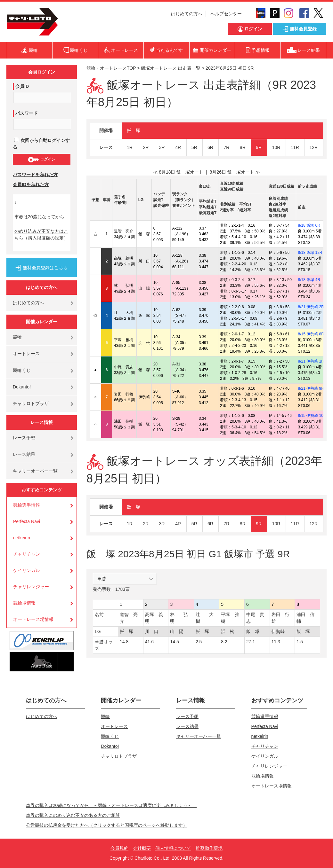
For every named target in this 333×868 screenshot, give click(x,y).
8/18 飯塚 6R (309, 225)
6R (210, 147)
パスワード (27, 113)
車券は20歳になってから (39, 217)
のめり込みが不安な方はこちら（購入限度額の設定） (41, 235)
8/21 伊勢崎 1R (311, 361)
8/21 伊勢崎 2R (311, 307)
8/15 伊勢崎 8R (311, 334)
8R (243, 147)
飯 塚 (134, 130)
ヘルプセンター (226, 14)
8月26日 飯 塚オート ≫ (235, 172)
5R (194, 147)
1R (130, 147)
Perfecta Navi (27, 521)
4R (178, 147)
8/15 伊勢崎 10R (312, 416)
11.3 (276, 642)
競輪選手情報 (27, 505)
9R (259, 147)
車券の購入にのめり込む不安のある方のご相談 (73, 815)
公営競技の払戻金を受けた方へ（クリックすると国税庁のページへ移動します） (107, 825)
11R (295, 147)
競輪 (17, 337)
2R (146, 147)
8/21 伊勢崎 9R (311, 388)
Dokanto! (22, 387)
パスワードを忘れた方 (35, 175)
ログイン (41, 160)
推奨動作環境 (209, 848)
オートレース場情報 (33, 619)
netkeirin (22, 538)
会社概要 (142, 848)
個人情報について (173, 848)
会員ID (22, 86)
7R (226, 147)
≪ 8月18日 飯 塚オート (178, 172)
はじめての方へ (187, 14)
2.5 (199, 642)
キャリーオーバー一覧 (35, 471)
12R (314, 147)
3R (162, 147)
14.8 (124, 642)
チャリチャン (27, 554)
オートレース (26, 354)
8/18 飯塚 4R (309, 280)
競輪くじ (22, 370)
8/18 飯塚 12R (310, 253)
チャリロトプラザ (31, 403)
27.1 (251, 642)
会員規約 (119, 848)
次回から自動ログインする (41, 144)
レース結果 (24, 454)
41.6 (149, 642)
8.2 (224, 642)
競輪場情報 (24, 603)
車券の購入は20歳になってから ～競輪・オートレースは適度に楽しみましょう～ (111, 805)
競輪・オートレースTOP (111, 68)
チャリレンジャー (31, 587)
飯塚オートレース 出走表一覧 (171, 68)
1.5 (300, 642)
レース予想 (24, 438)
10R (276, 147)
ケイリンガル (27, 570)
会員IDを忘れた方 (31, 184)
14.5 (174, 642)
